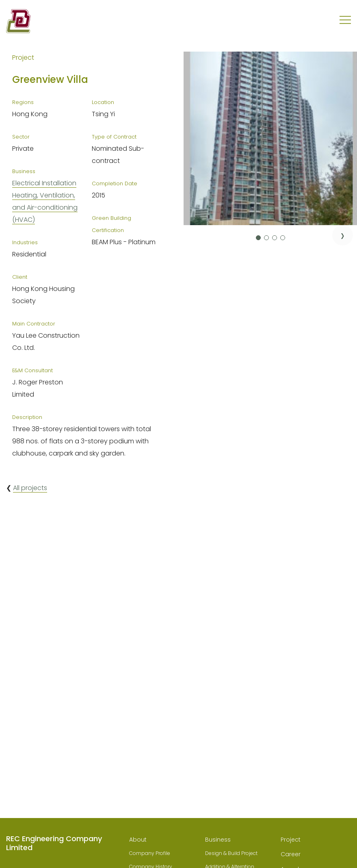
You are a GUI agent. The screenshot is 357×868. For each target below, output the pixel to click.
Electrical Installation (44, 183)
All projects (30, 488)
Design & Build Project (231, 853)
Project (291, 840)
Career (291, 854)
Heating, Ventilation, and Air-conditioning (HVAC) (45, 207)
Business (218, 840)
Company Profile (150, 853)
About (138, 840)
